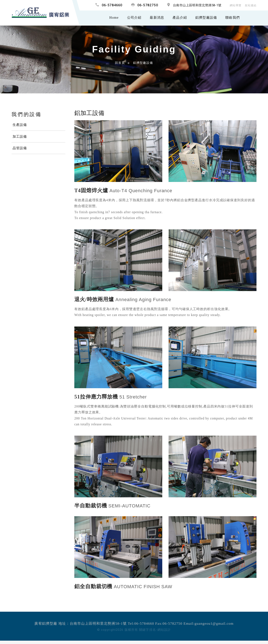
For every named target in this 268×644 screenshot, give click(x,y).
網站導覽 (234, 5)
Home (109, 18)
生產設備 (20, 125)
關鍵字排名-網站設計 (155, 630)
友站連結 (250, 5)
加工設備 (20, 137)
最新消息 (154, 18)
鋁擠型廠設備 (205, 18)
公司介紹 (130, 18)
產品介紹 (177, 18)
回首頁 (120, 63)
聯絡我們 (232, 18)
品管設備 (20, 149)
